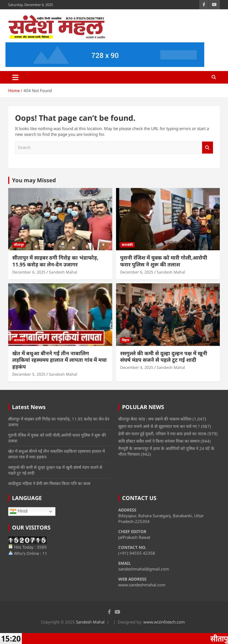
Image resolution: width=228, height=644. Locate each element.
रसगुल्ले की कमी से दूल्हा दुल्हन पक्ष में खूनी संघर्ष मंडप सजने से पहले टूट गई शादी (164, 357)
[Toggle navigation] (15, 77)
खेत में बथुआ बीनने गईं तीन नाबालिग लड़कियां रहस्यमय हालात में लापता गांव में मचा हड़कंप (60, 360)
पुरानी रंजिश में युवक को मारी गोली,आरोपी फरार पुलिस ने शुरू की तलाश (164, 261)
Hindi (19, 511)
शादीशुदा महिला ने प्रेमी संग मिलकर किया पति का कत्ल (49, 483)
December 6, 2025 (29, 272)
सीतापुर (19, 245)
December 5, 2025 (29, 374)
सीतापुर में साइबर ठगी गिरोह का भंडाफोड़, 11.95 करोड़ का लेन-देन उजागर (55, 261)
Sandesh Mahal (63, 272)
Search (208, 148)
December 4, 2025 (137, 367)
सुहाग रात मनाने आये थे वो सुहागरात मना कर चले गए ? (159, 426)
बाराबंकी (127, 245)
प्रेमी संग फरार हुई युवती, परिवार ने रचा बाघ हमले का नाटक (162, 434)
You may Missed (34, 180)
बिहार (125, 340)
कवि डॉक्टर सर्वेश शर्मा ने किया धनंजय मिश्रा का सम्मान (159, 441)
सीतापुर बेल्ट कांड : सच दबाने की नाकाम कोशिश (155, 419)
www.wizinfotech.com (164, 622)
